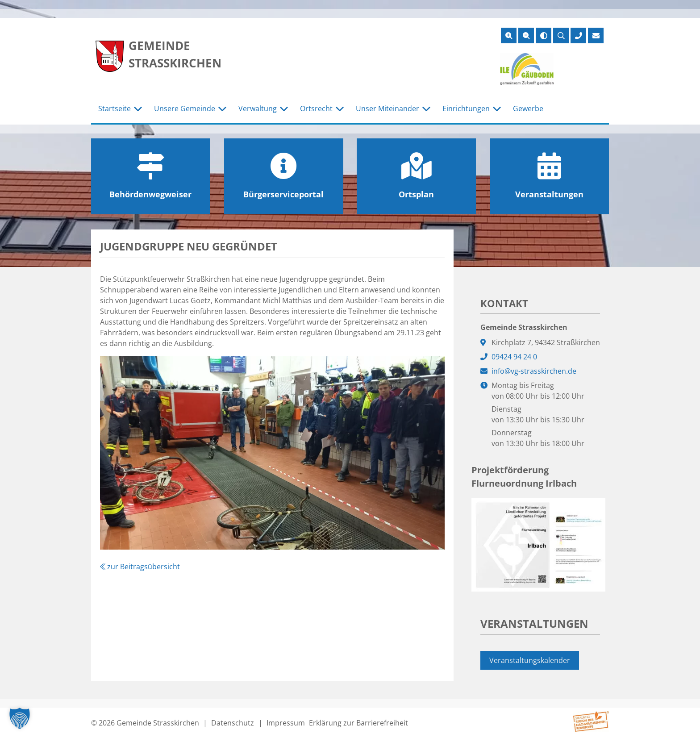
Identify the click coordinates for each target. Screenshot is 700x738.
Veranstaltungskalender (530, 660)
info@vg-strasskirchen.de (534, 371)
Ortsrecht (316, 108)
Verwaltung (258, 108)
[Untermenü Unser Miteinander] (426, 109)
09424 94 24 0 (514, 357)
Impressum (286, 723)
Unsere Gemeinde (185, 108)
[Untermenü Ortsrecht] (340, 109)
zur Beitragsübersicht (140, 567)
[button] (20, 718)
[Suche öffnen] (561, 35)
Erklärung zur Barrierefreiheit (358, 723)
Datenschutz (233, 723)
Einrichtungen (466, 108)
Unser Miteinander (387, 108)
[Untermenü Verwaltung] (284, 109)
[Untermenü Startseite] (138, 109)
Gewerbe (528, 108)
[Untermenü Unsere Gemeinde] (222, 109)
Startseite (115, 108)
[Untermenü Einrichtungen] (497, 109)
